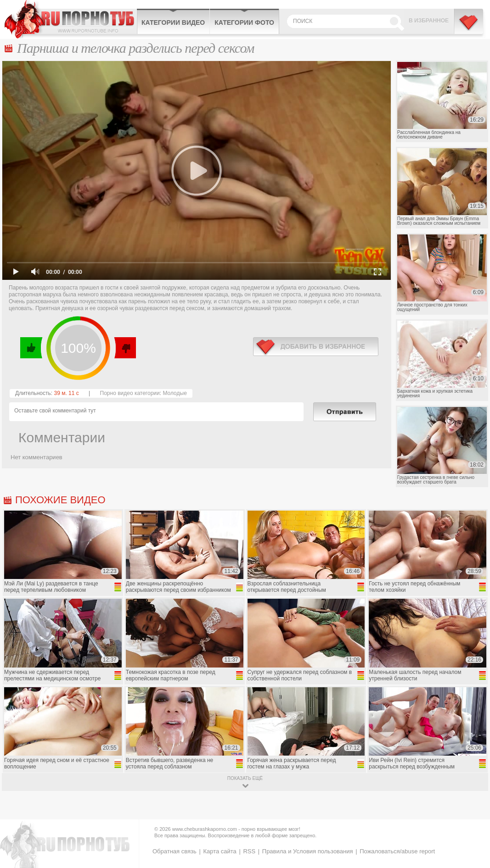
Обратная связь (175, 851)
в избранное (316, 347)
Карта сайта (220, 851)
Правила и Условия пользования (308, 851)
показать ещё (245, 778)
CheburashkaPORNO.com (70, 19)
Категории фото (244, 22)
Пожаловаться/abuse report (397, 851)
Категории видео (173, 22)
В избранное (429, 21)
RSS (249, 851)
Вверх (472, 815)
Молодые (175, 393)
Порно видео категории (130, 393)
